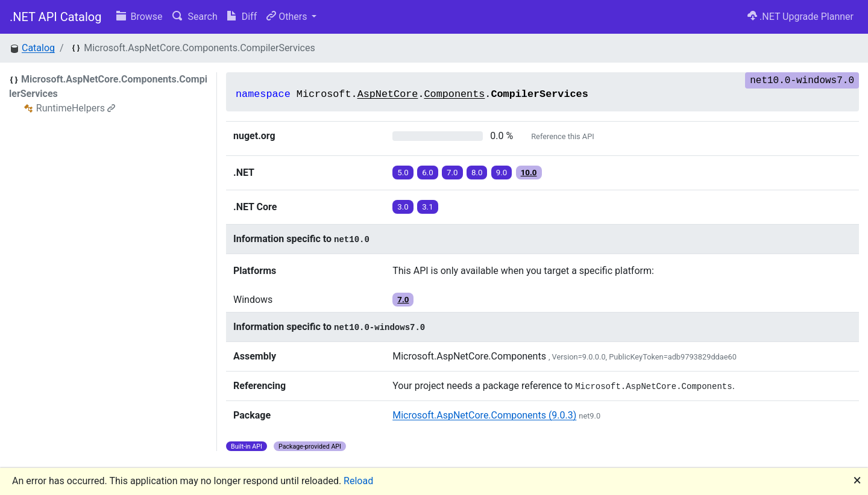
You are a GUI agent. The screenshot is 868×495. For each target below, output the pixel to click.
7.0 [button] (452, 173)
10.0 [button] (529, 173)
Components (455, 94)
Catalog (38, 48)
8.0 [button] (477, 173)
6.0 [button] (428, 173)
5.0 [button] (403, 173)
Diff (242, 17)
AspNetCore (388, 94)
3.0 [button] (403, 207)
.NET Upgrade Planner (800, 17)
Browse (140, 17)
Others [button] (288, 17)
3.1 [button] (428, 207)
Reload (358, 481)
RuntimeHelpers (76, 108)
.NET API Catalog (56, 17)
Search (195, 17)
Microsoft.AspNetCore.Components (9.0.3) (484, 415)
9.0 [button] (502, 173)
